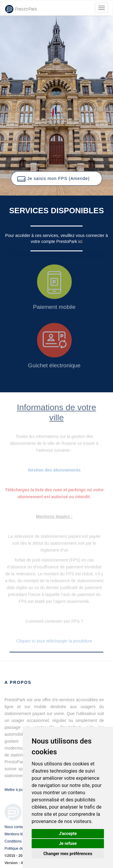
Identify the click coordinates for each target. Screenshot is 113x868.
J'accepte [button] (68, 834)
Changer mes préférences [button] (68, 854)
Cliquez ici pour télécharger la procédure (54, 641)
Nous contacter (17, 827)
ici (80, 241)
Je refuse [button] (68, 843)
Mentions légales (18, 834)
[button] (56, 178)
